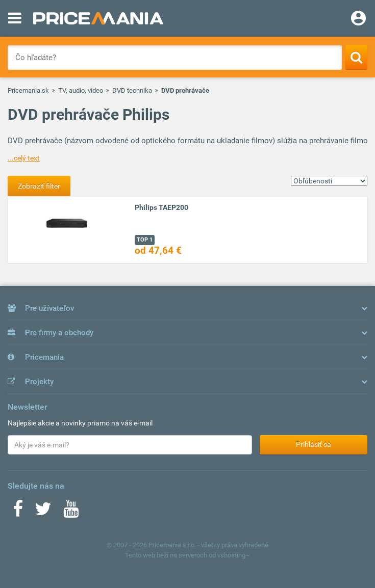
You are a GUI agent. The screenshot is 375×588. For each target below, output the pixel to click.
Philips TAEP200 (161, 207)
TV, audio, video (81, 90)
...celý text (24, 158)
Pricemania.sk (28, 90)
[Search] (356, 57)
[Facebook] (18, 512)
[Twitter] (43, 512)
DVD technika (132, 90)
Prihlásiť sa (314, 444)
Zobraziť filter (39, 186)
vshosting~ (234, 555)
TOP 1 (145, 240)
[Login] (358, 19)
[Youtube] (71, 512)
